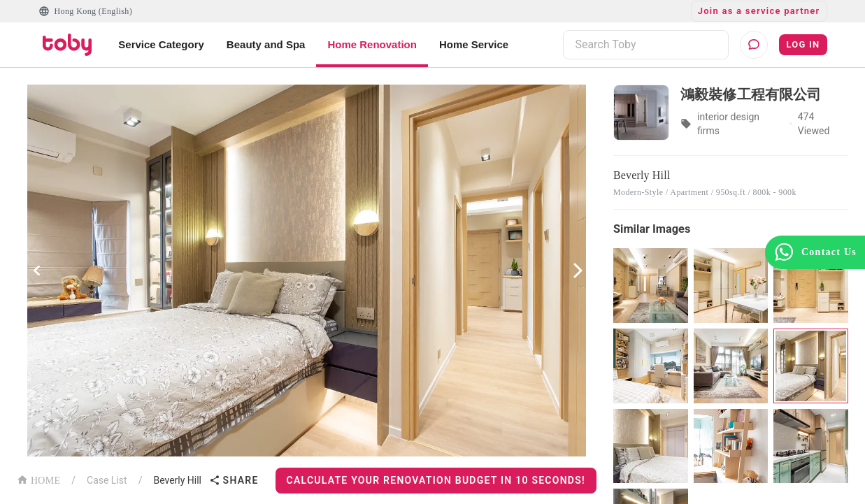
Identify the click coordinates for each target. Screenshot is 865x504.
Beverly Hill (177, 480)
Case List (107, 480)
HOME (38, 479)
